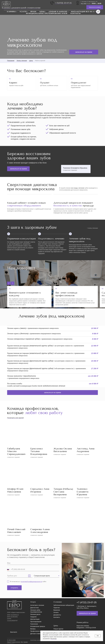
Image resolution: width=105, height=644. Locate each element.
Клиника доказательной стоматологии (21, 8)
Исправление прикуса (38, 626)
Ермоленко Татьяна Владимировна (39, 451)
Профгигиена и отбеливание (40, 631)
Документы (57, 615)
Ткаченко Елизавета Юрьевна (82, 492)
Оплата (56, 612)
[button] (95, 7)
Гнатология (34, 624)
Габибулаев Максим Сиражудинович (16, 451)
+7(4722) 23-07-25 (63, 3)
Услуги (23, 12)
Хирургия (33, 617)
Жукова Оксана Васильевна (63, 450)
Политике (54, 639)
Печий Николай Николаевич (16, 531)
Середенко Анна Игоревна (40, 490)
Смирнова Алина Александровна (40, 531)
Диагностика (35, 608)
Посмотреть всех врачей (15, 418)
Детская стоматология (38, 634)
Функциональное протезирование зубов (47, 13)
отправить (14, 588)
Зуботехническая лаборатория (64, 605)
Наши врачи (58, 629)
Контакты (75, 13)
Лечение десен (35, 614)
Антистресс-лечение (37, 605)
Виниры (33, 629)
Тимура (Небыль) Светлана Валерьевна (63, 492)
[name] (33, 563)
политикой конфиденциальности (32, 582)
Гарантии (57, 608)
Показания (11, 61)
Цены (42, 12)
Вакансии (57, 610)
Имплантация (35, 619)
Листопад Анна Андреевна (86, 450)
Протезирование (36, 622)
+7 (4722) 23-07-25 (87, 602)
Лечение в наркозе (58, 12)
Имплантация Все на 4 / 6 (84, 12)
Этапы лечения (22, 61)
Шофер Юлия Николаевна (15, 490)
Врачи (33, 12)
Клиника (11, 12)
